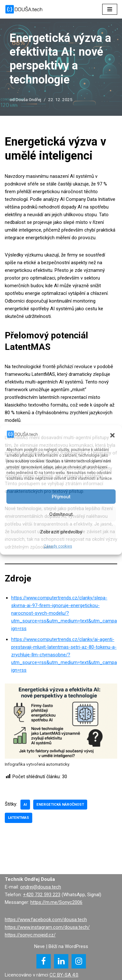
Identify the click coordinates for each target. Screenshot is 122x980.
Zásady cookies (58, 546)
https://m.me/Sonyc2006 (56, 902)
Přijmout (61, 497)
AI (25, 805)
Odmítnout (61, 514)
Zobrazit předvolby (61, 532)
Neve (39, 946)
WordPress (76, 946)
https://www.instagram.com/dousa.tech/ (47, 927)
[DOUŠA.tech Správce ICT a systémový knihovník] (24, 9)
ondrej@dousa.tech (41, 887)
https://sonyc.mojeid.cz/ (30, 935)
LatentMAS (19, 818)
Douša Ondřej (28, 99)
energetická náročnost (60, 805)
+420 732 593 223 (42, 895)
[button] (112, 435)
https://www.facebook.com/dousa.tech (46, 920)
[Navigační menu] (110, 9)
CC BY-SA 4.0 (64, 975)
